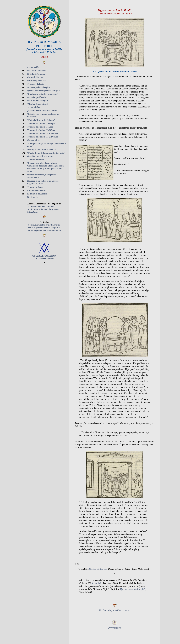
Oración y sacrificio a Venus (40, 156)
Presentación (33, 67)
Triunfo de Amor (35, 187)
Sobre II (44, 228)
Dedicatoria (33, 197)
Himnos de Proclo (36, 160)
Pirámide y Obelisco (37, 81)
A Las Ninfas (33, 107)
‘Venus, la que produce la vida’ (42, 150)
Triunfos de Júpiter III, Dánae (41, 130)
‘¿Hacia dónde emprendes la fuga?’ (44, 91)
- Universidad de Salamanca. (41, 207)
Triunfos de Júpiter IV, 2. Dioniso (43, 137)
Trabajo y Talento (36, 84)
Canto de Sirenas (35, 77)
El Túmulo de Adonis (37, 194)
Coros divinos (34, 140)
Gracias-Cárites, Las (98, 569)
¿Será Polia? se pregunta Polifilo (42, 111)
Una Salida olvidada (37, 71)
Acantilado (97, 583)
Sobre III (44, 230)
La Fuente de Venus (36, 190)
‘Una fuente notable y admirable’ (43, 94)
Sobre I (44, 225)
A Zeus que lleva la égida (39, 87)
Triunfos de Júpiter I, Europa (41, 123)
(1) (120, 444)
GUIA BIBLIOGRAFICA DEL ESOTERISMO (44, 256)
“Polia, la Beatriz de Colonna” (41, 120)
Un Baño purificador (37, 97)
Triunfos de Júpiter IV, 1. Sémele (42, 133)
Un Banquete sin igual (37, 101)
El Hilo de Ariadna (36, 74)
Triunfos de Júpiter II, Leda (40, 127)
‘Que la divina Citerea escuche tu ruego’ (46, 153)
